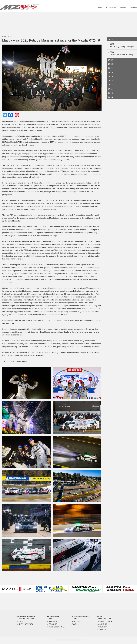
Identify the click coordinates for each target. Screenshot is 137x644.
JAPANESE (134, 7)
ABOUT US (103, 624)
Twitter (75, 619)
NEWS (88, 16)
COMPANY (103, 627)
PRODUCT (110, 16)
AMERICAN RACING (27, 619)
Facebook (76, 622)
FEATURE (98, 16)
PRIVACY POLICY (105, 622)
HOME (100, 7)
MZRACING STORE (125, 16)
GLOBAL (22, 622)
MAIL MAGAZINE (111, 7)
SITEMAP (123, 7)
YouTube (76, 624)
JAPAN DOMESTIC (26, 624)
